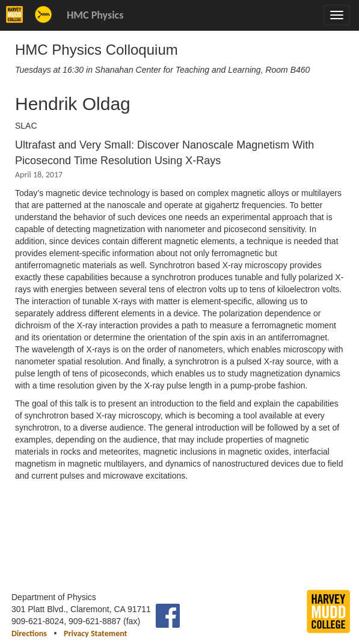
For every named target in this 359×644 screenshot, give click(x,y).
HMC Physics (95, 15)
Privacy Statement (95, 633)
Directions (29, 633)
